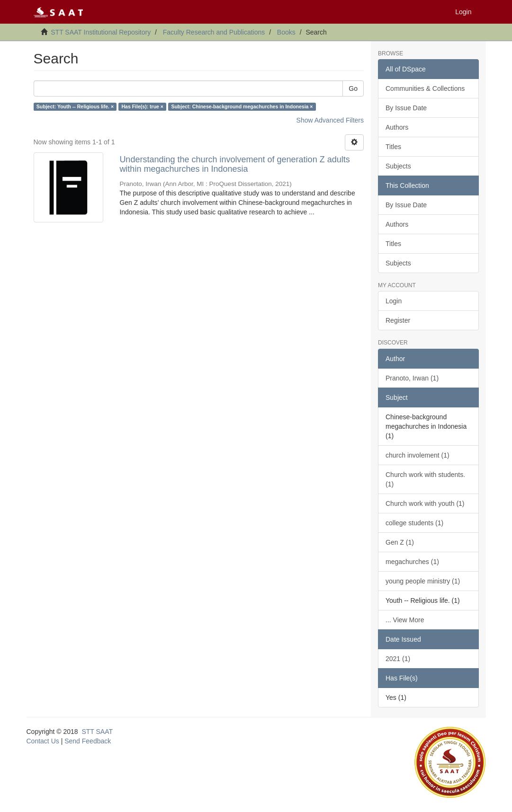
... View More (405, 620)
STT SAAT (97, 732)
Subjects (398, 166)
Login (394, 301)
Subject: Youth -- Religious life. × (75, 106)
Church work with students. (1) (425, 479)
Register (398, 320)
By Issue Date (406, 108)
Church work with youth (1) (425, 503)
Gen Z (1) (400, 542)
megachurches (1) (412, 562)
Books (286, 32)
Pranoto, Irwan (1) (412, 378)
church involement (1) (418, 455)
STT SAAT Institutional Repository (101, 32)
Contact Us (43, 741)
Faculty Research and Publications (214, 32)
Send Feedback (88, 741)
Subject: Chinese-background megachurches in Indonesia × (242, 106)
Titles (393, 147)
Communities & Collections (425, 88)
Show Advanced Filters (330, 120)
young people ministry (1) (423, 581)
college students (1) (414, 523)
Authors (397, 127)
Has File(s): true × (143, 106)
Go (353, 88)
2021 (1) (398, 659)
